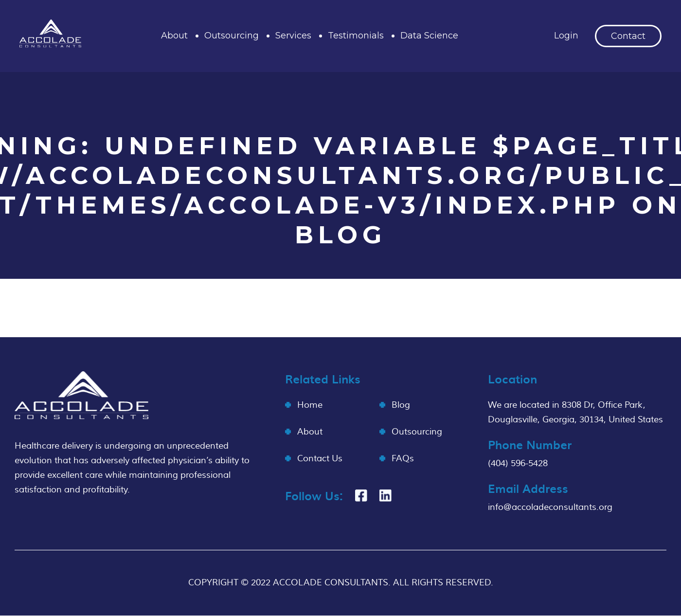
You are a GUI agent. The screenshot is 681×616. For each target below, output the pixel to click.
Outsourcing (232, 36)
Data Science (429, 36)
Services (293, 36)
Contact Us (320, 459)
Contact (628, 36)
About (174, 36)
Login (566, 36)
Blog (401, 405)
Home (310, 405)
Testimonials (356, 36)
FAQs (403, 459)
